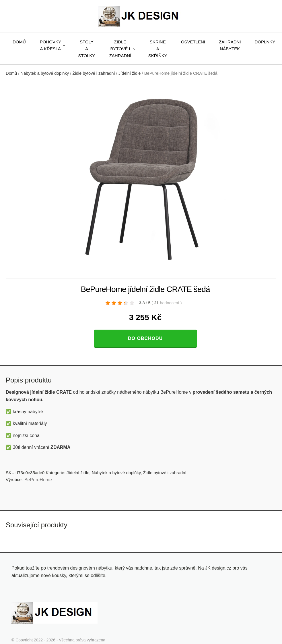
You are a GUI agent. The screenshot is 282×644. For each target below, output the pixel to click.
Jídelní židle (130, 73)
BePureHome (38, 480)
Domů (19, 42)
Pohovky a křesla (50, 45)
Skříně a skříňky (158, 49)
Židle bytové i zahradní (120, 49)
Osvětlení (193, 42)
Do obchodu (145, 338)
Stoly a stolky (87, 49)
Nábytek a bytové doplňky (45, 73)
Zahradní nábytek (230, 45)
